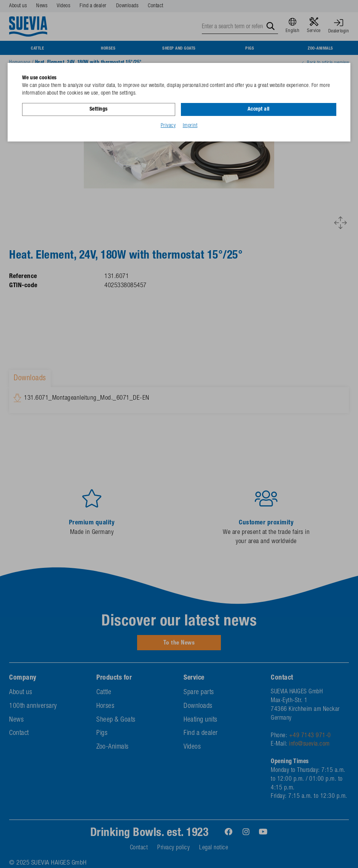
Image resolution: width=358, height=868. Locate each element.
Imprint (190, 125)
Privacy (168, 125)
